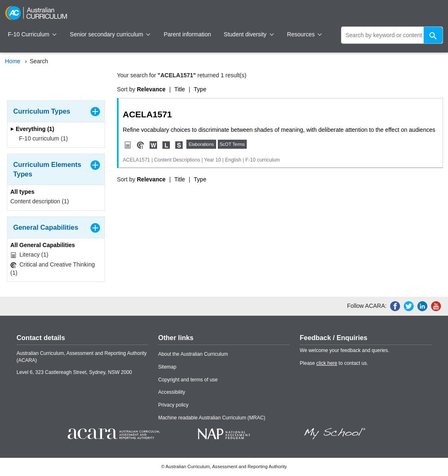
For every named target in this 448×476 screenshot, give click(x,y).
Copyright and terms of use (188, 380)
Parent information (187, 34)
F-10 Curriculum (32, 34)
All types (22, 192)
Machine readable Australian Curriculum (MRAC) (212, 418)
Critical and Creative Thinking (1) (53, 269)
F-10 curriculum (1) (41, 138)
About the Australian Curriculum (193, 354)
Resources (305, 34)
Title (180, 89)
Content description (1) (40, 201)
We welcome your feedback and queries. (344, 350)
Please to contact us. (334, 363)
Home (13, 61)
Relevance (151, 89)
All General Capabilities (43, 245)
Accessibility (172, 392)
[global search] (392, 35)
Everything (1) (32, 129)
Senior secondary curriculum (110, 34)
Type (200, 89)
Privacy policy (173, 405)
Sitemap (167, 367)
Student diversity (249, 34)
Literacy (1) (29, 255)
